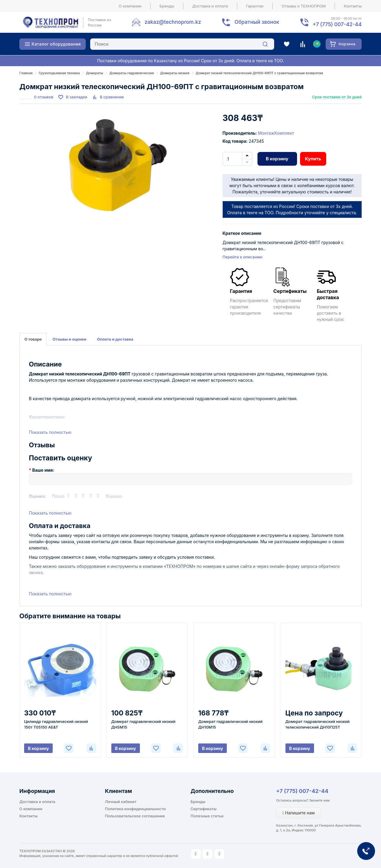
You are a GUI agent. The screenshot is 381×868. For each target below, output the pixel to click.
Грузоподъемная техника (59, 73)
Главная (26, 73)
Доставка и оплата (210, 6)
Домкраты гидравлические (132, 73)
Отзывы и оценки (69, 339)
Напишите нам (299, 813)
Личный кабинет (121, 802)
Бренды (167, 6)
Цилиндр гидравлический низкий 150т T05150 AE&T (56, 724)
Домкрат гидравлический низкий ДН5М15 (143, 724)
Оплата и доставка (115, 339)
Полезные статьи (207, 816)
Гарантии (255, 6)
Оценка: (38, 496)
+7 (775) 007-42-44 (302, 791)
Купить (313, 159)
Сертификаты (203, 809)
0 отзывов (44, 97)
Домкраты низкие (175, 73)
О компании (130, 6)
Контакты (353, 6)
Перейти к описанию (243, 257)
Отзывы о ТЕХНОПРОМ (304, 6)
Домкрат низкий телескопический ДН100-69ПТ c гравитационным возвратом (259, 73)
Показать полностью (50, 432)
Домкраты (95, 73)
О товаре (33, 339)
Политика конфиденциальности (135, 809)
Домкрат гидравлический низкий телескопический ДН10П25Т (318, 724)
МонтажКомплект (276, 133)
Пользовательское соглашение (135, 816)
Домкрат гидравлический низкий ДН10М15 (230, 724)
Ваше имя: (43, 470)
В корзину (277, 159)
